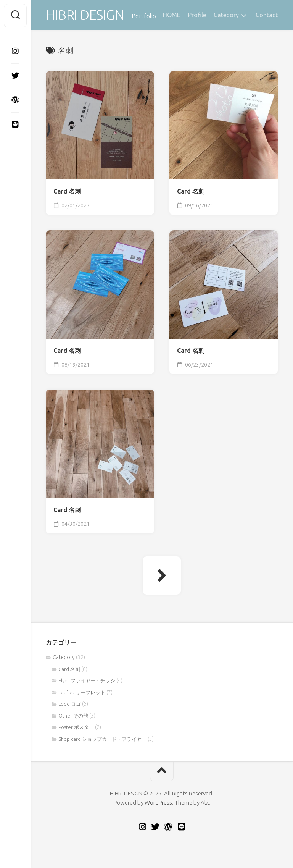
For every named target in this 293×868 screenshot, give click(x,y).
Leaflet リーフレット (82, 693)
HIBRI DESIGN (86, 15)
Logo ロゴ (70, 705)
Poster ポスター (76, 728)
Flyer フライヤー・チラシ (87, 682)
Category (226, 15)
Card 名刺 (67, 192)
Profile (197, 15)
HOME (172, 15)
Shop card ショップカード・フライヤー (102, 740)
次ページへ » (162, 577)
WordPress (158, 804)
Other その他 (73, 717)
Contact (267, 15)
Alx (205, 804)
